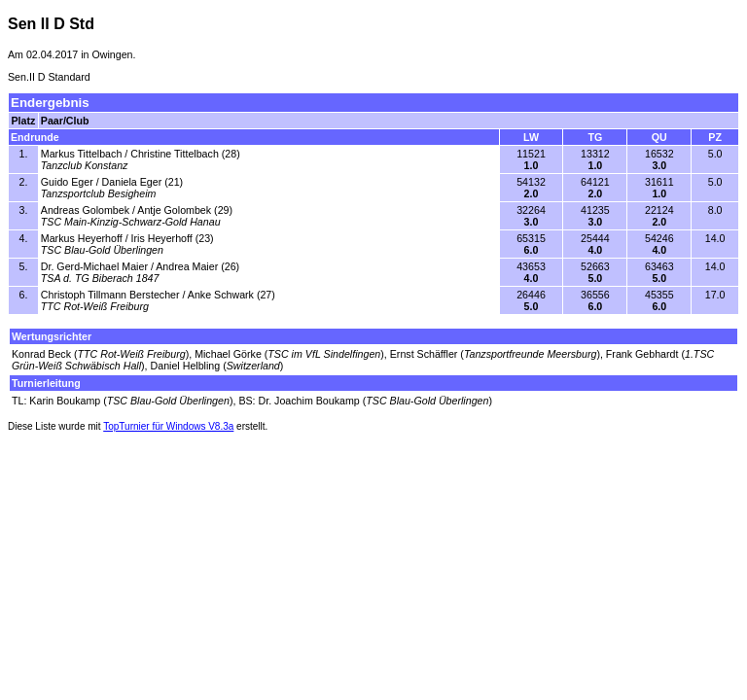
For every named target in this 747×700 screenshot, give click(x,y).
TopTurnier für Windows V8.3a (168, 426)
